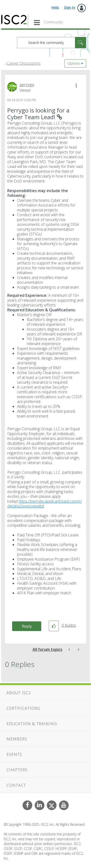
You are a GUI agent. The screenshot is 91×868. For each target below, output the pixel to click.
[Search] (52, 43)
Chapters (17, 770)
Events (14, 754)
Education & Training (32, 724)
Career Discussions (24, 63)
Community (53, 22)
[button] (76, 85)
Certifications (23, 708)
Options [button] (74, 63)
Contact (16, 785)
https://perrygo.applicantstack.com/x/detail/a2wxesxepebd (45, 504)
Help (55, 7)
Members (17, 739)
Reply (27, 626)
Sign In (70, 7)
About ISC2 (19, 693)
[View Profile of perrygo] (27, 85)
